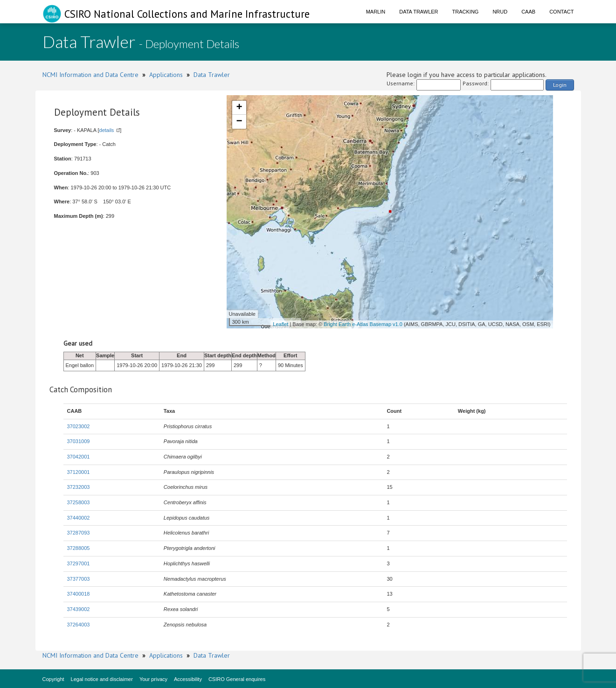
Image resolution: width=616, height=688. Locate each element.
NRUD (500, 12)
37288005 (79, 548)
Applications (166, 75)
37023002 (79, 426)
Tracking (466, 12)
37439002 (79, 609)
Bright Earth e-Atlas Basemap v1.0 (363, 324)
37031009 (79, 441)
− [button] (239, 122)
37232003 (79, 487)
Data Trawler (419, 12)
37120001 (79, 472)
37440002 (79, 518)
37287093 (79, 533)
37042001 (79, 457)
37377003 (79, 579)
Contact (561, 12)
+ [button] (239, 108)
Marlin (376, 12)
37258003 (79, 502)
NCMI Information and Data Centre (90, 75)
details (107, 130)
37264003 (79, 625)
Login (560, 85)
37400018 (79, 594)
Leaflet (280, 324)
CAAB (528, 12)
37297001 (79, 563)
